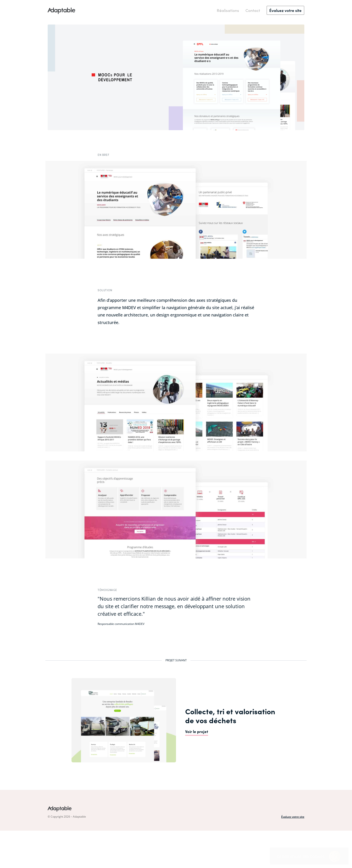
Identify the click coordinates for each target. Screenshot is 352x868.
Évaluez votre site (293, 817)
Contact (253, 10)
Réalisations (228, 10)
